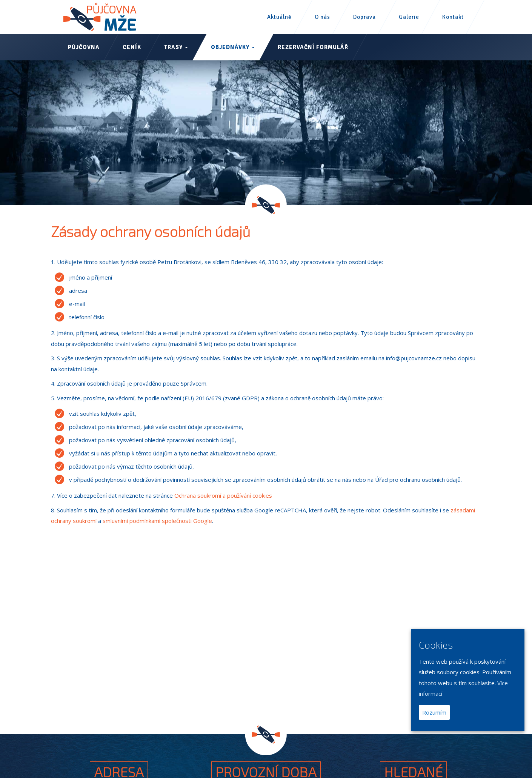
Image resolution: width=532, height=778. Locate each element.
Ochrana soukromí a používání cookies (223, 495)
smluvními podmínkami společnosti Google (157, 521)
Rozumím (434, 712)
